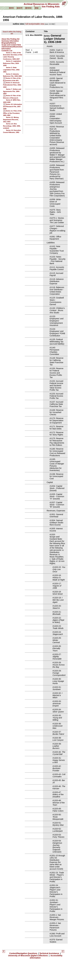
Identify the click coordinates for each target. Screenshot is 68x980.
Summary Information (10, 41)
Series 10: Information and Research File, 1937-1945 (12, 107)
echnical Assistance (50, 953)
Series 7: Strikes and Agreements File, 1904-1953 (12, 91)
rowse (28, 8)
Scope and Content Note (11, 45)
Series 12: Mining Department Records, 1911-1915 (11, 119)
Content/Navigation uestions (24, 953)
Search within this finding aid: (12, 33)
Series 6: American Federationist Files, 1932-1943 (12, 85)
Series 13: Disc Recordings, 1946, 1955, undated (12, 126)
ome (11, 8)
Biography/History (9, 43)
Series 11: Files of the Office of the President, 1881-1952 (12, 113)
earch (20, 8)
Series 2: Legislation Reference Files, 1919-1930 (12, 63)
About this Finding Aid (10, 39)
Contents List (7, 51)
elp (37, 8)
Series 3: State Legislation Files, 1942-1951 (11, 70)
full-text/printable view (35, 24)
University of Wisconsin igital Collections (28, 956)
